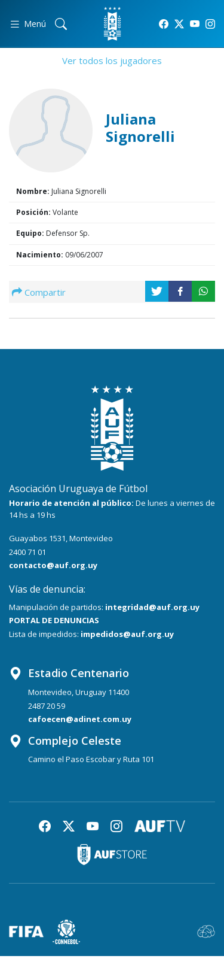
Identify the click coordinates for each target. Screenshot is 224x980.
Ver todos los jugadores (112, 60)
